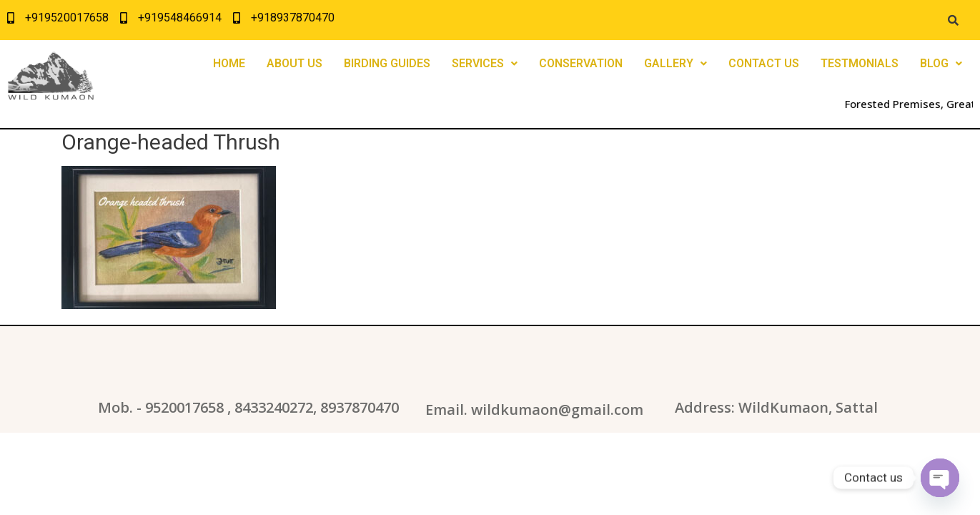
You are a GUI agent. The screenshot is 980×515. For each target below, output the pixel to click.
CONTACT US (764, 63)
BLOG (941, 63)
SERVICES (485, 63)
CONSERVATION (581, 63)
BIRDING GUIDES (387, 63)
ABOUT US (295, 63)
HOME (229, 63)
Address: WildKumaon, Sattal (776, 407)
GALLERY (675, 63)
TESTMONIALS (860, 63)
